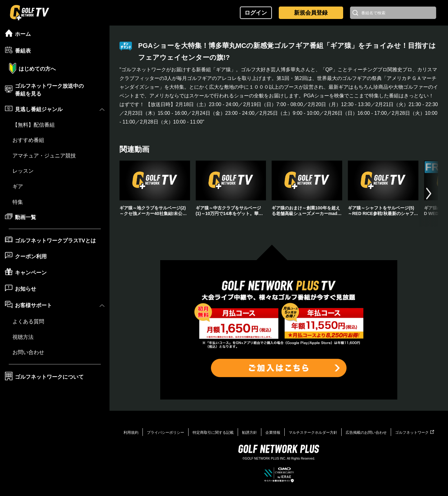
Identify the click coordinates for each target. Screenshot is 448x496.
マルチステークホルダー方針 (313, 433)
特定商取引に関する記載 (213, 433)
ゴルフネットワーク (415, 433)
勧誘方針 (250, 433)
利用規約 (131, 433)
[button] (429, 194)
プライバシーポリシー (166, 433)
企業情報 (273, 433)
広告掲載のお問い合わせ (366, 433)
